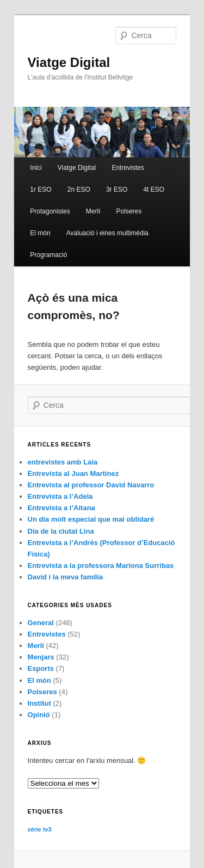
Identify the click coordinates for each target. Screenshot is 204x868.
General (41, 623)
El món (40, 233)
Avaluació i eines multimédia (107, 233)
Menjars (41, 657)
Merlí (93, 211)
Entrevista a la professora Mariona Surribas (101, 566)
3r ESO (117, 190)
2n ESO (79, 190)
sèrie (35, 829)
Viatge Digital (69, 62)
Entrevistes (128, 168)
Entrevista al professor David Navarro (91, 485)
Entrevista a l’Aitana (61, 508)
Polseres (129, 211)
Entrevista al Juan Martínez (73, 473)
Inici (36, 168)
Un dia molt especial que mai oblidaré (91, 519)
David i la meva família (66, 577)
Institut (39, 703)
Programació (48, 255)
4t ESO (154, 190)
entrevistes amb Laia (63, 462)
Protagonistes (50, 211)
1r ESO (41, 190)
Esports (41, 668)
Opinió (39, 715)
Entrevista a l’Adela (60, 496)
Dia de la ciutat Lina (61, 531)
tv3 (47, 829)
